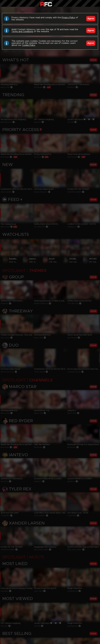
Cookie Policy (29, 45)
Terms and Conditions (22, 32)
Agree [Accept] (91, 19)
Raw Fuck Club (46, 4)
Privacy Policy (68, 18)
